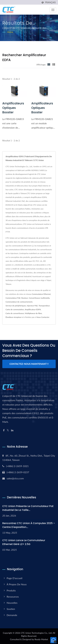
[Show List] (54, 64)
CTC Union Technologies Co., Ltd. (36, 633)
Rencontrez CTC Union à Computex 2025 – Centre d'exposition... (29, 525)
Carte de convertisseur (15, 313)
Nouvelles (12, 603)
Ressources (13, 597)
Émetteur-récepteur (14, 317)
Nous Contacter (43, 317)
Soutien (11, 609)
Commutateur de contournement (19, 302)
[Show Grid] (49, 64)
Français (50, 2)
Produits (11, 590)
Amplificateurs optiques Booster (13, 108)
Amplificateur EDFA (33, 309)
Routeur (25, 298)
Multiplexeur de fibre (33, 313)
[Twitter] (8, 430)
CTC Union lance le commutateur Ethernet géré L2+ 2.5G (24, 542)
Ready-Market (41, 639)
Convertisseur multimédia (39, 298)
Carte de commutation (15, 309)
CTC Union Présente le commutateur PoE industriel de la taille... (28, 508)
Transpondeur (44, 306)
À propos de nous (17, 584)
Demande (12, 615)
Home (10, 32)
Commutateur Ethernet (41, 294)
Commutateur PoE (13, 298)
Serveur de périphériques (16, 306)
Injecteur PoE (32, 306)
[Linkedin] (12, 430)
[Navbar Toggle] (53, 10)
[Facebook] (4, 430)
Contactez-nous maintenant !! (29, 364)
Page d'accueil (14, 578)
